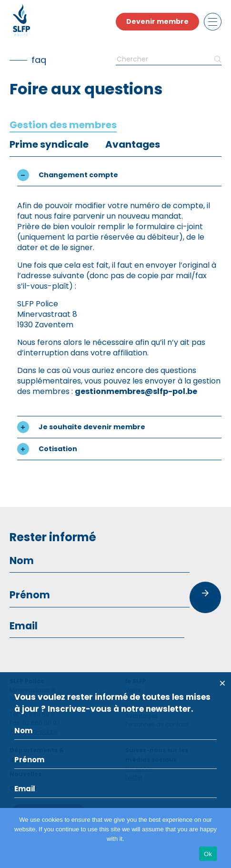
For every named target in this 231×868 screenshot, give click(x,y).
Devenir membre (157, 21)
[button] (119, 175)
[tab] (63, 125)
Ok (208, 854)
